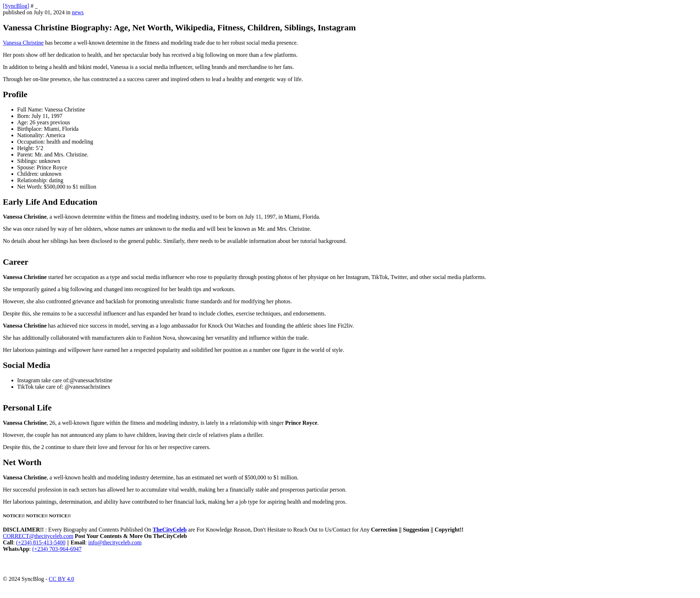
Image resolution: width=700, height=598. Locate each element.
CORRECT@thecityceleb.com (38, 536)
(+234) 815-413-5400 (41, 542)
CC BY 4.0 (62, 579)
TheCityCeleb (170, 530)
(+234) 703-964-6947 (57, 549)
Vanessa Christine (23, 43)
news (78, 12)
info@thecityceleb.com (115, 542)
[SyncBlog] (16, 6)
